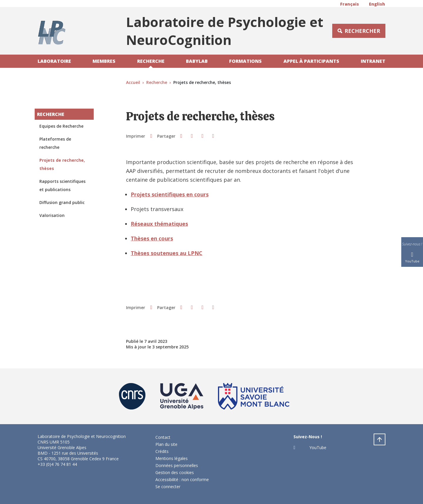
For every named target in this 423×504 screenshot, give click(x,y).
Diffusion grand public (62, 202)
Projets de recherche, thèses (62, 164)
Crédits (162, 451)
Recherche (151, 61)
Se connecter (168, 487)
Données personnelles (177, 465)
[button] (181, 136)
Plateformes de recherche (55, 143)
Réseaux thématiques (159, 224)
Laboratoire (54, 61)
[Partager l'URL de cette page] (213, 136)
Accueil (133, 82)
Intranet (373, 61)
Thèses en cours (152, 238)
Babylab (197, 61)
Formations (245, 61)
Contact (163, 437)
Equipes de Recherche (61, 126)
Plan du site (166, 444)
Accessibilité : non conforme (182, 479)
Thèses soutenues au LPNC (167, 253)
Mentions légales (172, 458)
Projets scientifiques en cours (170, 194)
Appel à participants (311, 61)
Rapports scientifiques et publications (62, 185)
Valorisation (52, 215)
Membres (104, 61)
